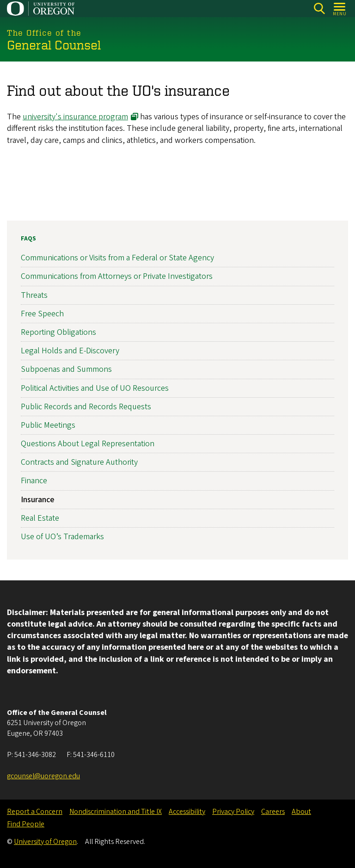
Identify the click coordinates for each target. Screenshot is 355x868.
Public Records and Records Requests (86, 406)
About (301, 812)
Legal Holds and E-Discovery (70, 351)
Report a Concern (35, 812)
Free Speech (42, 313)
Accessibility (187, 812)
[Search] (319, 9)
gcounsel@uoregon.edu (43, 776)
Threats (34, 295)
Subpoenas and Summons (66, 369)
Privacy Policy (233, 812)
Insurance (37, 499)
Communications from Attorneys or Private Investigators (117, 276)
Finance (34, 481)
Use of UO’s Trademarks (62, 537)
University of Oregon (45, 842)
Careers (273, 812)
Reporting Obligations (58, 332)
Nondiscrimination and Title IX (116, 812)
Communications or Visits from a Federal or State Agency (117, 258)
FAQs (28, 239)
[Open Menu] (340, 9)
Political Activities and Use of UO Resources (95, 388)
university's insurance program (75, 117)
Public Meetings (48, 425)
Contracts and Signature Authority (79, 462)
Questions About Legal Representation (88, 444)
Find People (26, 824)
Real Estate (40, 518)
